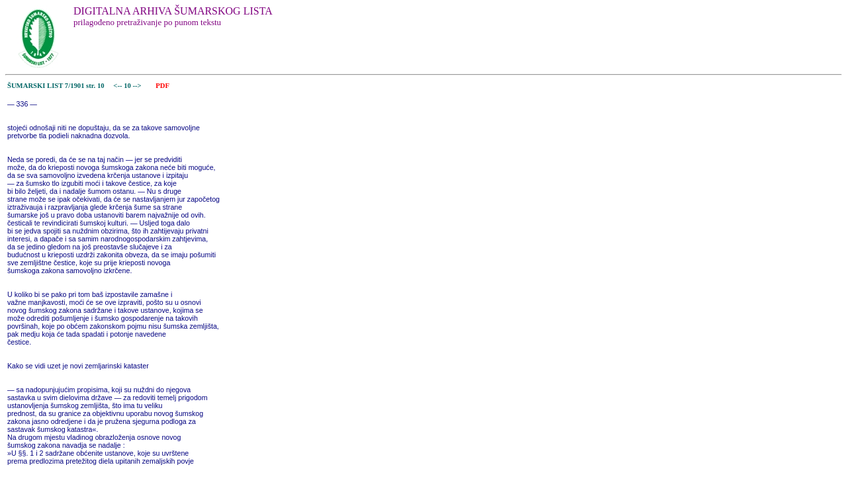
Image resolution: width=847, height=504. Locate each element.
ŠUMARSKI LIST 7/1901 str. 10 (56, 86)
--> (138, 86)
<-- (118, 86)
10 (128, 86)
